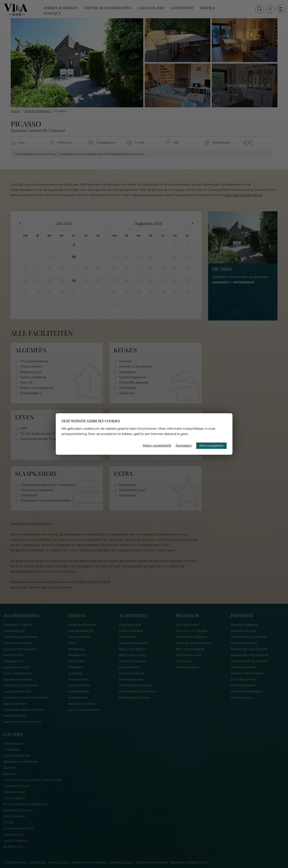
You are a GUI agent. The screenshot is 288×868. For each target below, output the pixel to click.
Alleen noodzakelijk (157, 445)
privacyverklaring (74, 434)
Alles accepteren (211, 446)
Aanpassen (184, 445)
